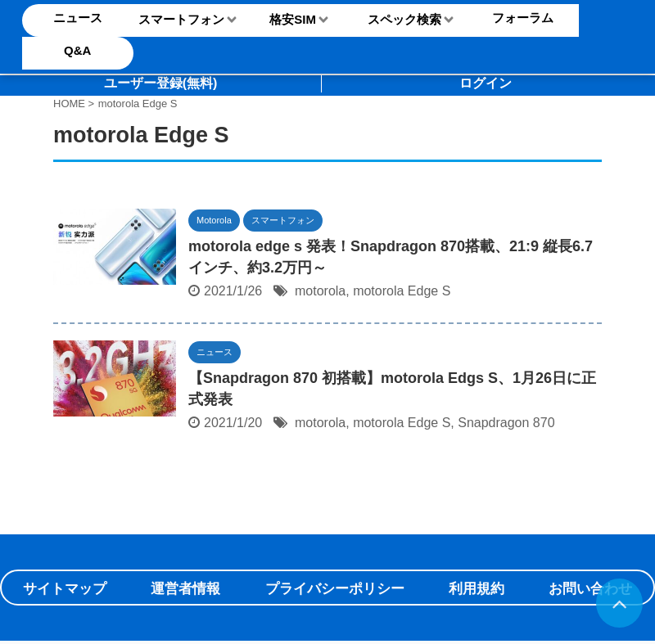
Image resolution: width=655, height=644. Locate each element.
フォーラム (523, 18)
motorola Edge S (402, 291)
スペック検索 (404, 19)
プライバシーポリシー (335, 589)
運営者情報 (185, 589)
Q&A (77, 50)
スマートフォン (181, 19)
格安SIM (293, 19)
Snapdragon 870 (506, 423)
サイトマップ (65, 589)
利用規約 (477, 589)
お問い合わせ (590, 589)
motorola (320, 291)
